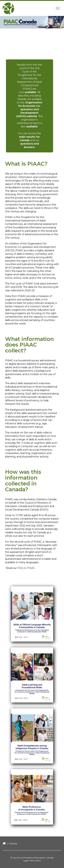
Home (13, 844)
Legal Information (32, 861)
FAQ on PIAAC (26, 568)
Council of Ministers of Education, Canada (33, 858)
